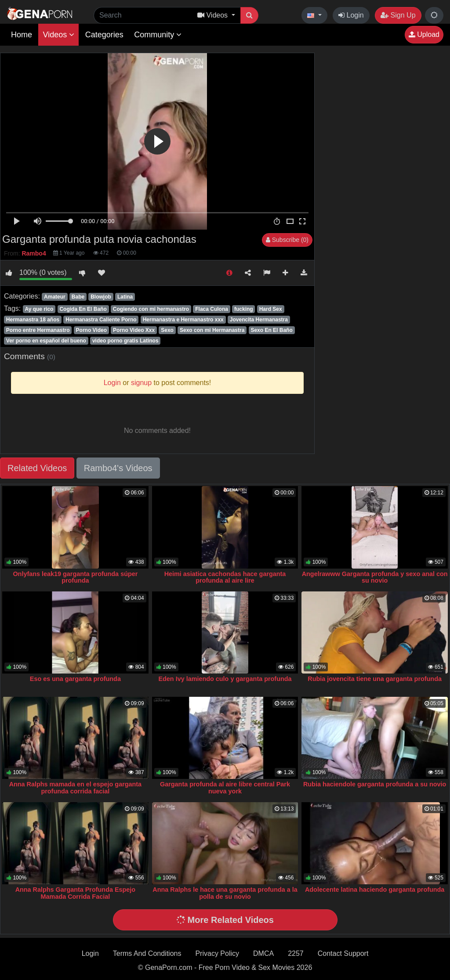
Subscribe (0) (287, 240)
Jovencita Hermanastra (259, 320)
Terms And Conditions (147, 953)
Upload (424, 34)
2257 (296, 953)
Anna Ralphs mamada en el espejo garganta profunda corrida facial (76, 788)
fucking (244, 309)
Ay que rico (39, 309)
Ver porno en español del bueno (46, 341)
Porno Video (91, 330)
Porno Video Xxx (134, 330)
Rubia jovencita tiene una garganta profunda (375, 679)
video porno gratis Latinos (125, 341)
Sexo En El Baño (271, 330)
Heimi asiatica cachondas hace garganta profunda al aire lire (225, 577)
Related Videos (37, 468)
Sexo (167, 330)
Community (158, 35)
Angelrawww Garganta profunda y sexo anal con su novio (375, 577)
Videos (58, 35)
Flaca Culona (212, 309)
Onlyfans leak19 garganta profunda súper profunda (75, 577)
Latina (125, 297)
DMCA (263, 953)
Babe (78, 297)
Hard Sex (271, 309)
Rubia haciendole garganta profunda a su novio (375, 784)
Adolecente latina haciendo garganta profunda (375, 890)
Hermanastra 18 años (33, 320)
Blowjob (101, 297)
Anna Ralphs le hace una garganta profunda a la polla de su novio (225, 893)
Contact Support (343, 953)
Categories (104, 35)
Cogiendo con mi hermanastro (151, 309)
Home (22, 35)
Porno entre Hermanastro (38, 330)
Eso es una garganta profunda (75, 679)
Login (351, 15)
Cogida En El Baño (83, 309)
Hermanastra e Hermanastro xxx (183, 320)
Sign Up (398, 15)
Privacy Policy (217, 953)
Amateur (55, 297)
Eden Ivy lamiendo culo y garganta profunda (225, 679)
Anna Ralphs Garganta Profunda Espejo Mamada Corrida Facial (75, 893)
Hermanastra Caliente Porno (101, 320)
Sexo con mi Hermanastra (212, 330)
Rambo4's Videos (118, 468)
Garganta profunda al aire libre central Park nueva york (225, 788)
